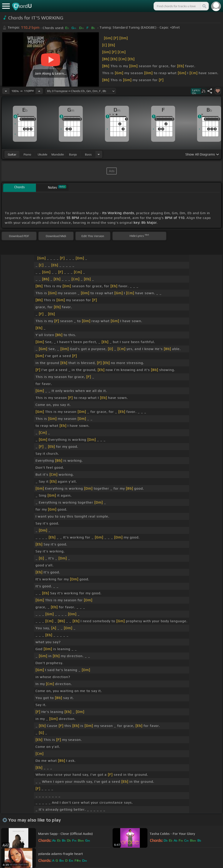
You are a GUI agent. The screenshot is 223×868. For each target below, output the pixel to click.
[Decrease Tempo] (6, 91)
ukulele (42, 154)
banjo (73, 154)
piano (27, 154)
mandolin (58, 154)
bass (88, 154)
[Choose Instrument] (99, 154)
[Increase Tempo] (39, 91)
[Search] (204, 6)
